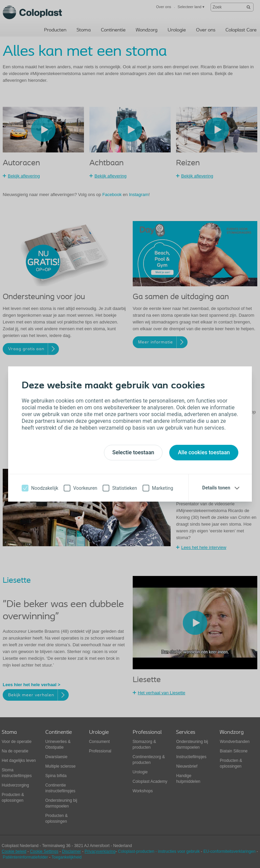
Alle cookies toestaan (204, 452)
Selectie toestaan (133, 452)
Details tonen (216, 488)
